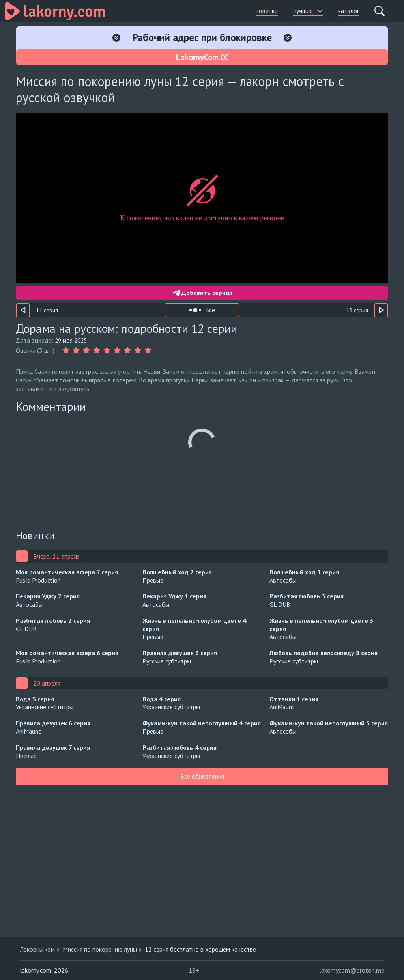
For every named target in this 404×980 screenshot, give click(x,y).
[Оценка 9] (148, 350)
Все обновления (202, 776)
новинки (267, 11)
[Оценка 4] (97, 350)
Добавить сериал (202, 293)
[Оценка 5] (107, 350)
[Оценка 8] (138, 350)
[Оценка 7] (127, 350)
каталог (349, 11)
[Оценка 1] (67, 350)
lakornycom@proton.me (352, 970)
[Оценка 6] (117, 350)
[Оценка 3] (86, 350)
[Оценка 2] (76, 350)
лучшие (308, 11)
